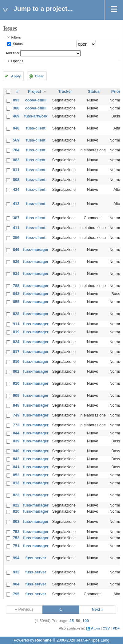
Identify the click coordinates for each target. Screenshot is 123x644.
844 (16, 433)
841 (16, 467)
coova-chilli (36, 100)
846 (16, 250)
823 (16, 495)
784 (16, 150)
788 (16, 286)
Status (17, 44)
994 (16, 558)
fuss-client (36, 128)
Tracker (65, 92)
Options (17, 61)
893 (16, 100)
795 (16, 594)
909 (16, 396)
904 (16, 584)
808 (16, 180)
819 (16, 332)
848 (16, 405)
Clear (39, 76)
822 (16, 505)
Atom (95, 628)
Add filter (13, 53)
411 (16, 228)
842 (16, 459)
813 (16, 483)
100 (86, 621)
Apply (16, 76)
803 (16, 522)
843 (16, 294)
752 (16, 538)
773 (16, 425)
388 (16, 108)
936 (16, 262)
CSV (106, 628)
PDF (116, 628)
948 (16, 128)
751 (16, 546)
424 (16, 190)
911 (16, 324)
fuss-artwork (36, 116)
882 (16, 160)
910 (16, 384)
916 (16, 362)
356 (16, 238)
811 (16, 170)
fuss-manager (36, 250)
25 (72, 621)
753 (16, 532)
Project (35, 92)
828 (16, 314)
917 (16, 352)
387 (16, 218)
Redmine (43, 640)
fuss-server (36, 558)
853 (16, 475)
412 (16, 204)
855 (16, 302)
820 (16, 511)
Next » (97, 609)
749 (16, 415)
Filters (16, 37)
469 (16, 116)
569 (16, 140)
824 (16, 342)
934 (16, 274)
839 (16, 441)
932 (16, 572)
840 (16, 451)
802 (16, 371)
